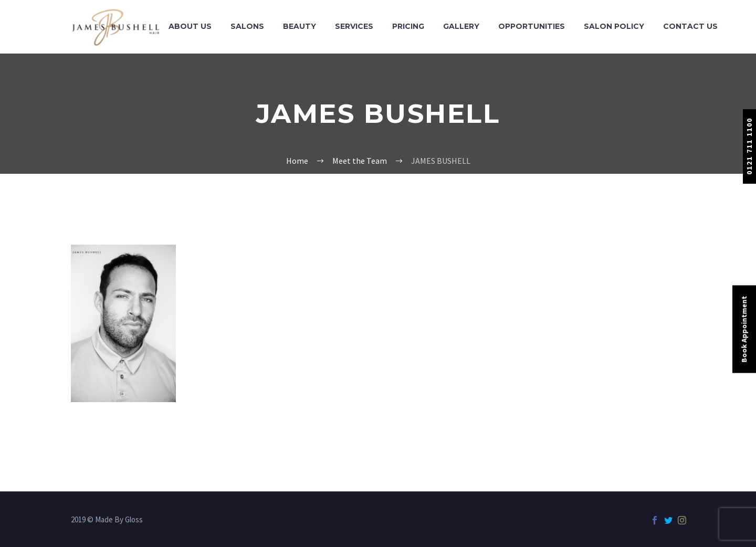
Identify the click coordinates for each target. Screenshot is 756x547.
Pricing (408, 26)
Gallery (461, 26)
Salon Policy (614, 26)
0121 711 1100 (749, 146)
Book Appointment (744, 329)
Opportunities (532, 26)
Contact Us (690, 26)
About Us (190, 26)
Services (354, 26)
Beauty (300, 26)
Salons (247, 26)
